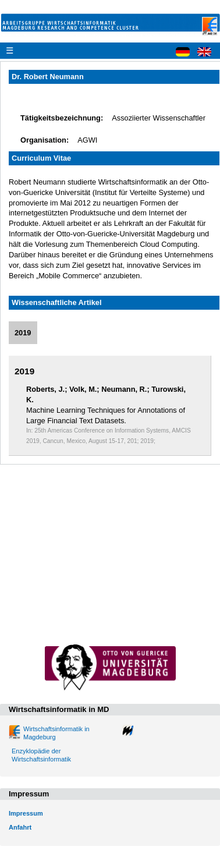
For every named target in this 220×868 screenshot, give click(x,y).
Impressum (26, 813)
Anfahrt (20, 827)
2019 (23, 333)
